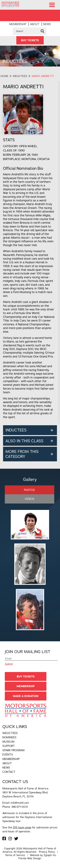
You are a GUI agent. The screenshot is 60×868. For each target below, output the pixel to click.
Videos (30, 499)
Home (4, 76)
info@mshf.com (20, 803)
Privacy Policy (47, 852)
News (47, 24)
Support (9, 746)
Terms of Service (15, 855)
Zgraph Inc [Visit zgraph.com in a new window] (50, 855)
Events (8, 754)
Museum (8, 742)
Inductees (20, 76)
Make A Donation (26, 696)
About (35, 24)
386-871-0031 (20, 807)
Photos (29, 490)
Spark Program (13, 750)
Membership (18, 24)
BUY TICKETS (30, 40)
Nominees (9, 737)
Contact (9, 772)
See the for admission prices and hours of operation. (30, 829)
